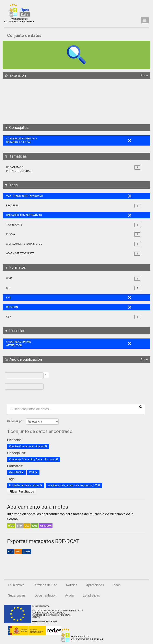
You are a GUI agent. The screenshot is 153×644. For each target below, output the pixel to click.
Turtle (27, 551)
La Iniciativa (16, 585)
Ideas (117, 585)
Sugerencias (17, 596)
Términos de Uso (45, 585)
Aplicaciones (95, 585)
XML (18, 551)
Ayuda (69, 596)
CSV (27, 526)
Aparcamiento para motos (38, 507)
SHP (19, 526)
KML (35, 526)
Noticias (72, 585)
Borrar (144, 76)
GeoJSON (46, 526)
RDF (10, 551)
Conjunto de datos (24, 35)
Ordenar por (15, 421)
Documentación (45, 596)
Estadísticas (91, 596)
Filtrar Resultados (22, 492)
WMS (11, 526)
